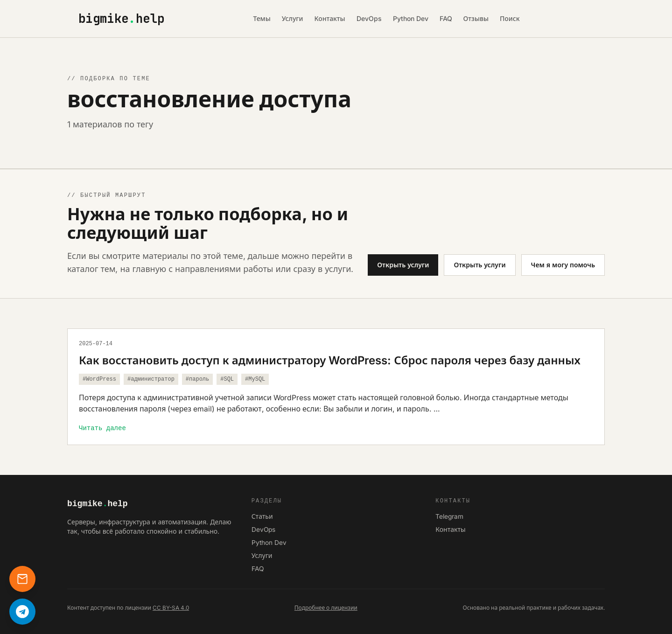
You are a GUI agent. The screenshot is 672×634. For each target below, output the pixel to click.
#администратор (151, 379)
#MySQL (255, 379)
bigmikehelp (121, 19)
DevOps (369, 18)
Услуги (293, 18)
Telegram (449, 517)
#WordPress (99, 379)
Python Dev (411, 18)
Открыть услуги (403, 265)
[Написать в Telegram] (22, 612)
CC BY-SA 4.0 (171, 608)
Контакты (330, 18)
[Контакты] (22, 579)
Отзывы (476, 18)
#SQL (227, 379)
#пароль (197, 379)
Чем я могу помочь (563, 265)
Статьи (262, 517)
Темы (262, 18)
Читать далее (102, 428)
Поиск (510, 18)
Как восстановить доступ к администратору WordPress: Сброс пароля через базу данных (330, 360)
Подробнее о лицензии (326, 608)
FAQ (446, 18)
